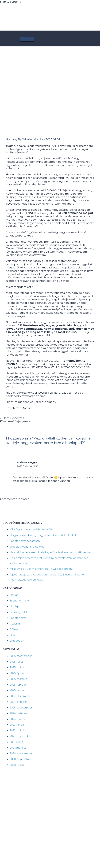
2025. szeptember (21, 656)
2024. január (17, 719)
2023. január (17, 725)
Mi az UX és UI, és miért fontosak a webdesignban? (41, 569)
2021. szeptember (21, 736)
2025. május (17, 667)
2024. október (18, 702)
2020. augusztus (20, 759)
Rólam (14, 629)
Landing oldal (18, 612)
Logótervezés (18, 618)
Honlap (11, 139)
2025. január (17, 690)
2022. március (18, 730)
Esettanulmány (19, 601)
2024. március (18, 713)
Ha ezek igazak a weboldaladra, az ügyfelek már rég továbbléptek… (51, 552)
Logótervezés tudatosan (25, 541)
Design (14, 595)
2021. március (18, 748)
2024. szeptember (21, 708)
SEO (12, 635)
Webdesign (17, 641)
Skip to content (10, 2)
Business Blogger (27, 462)
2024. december (20, 696)
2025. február (18, 685)
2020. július (17, 765)
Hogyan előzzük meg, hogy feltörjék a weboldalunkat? (44, 535)
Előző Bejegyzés (12, 418)
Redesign (16, 624)
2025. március (18, 679)
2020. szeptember (21, 754)
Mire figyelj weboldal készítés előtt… (32, 529)
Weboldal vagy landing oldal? (28, 547)
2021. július (16, 742)
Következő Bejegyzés (15, 421)
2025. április (17, 673)
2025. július (17, 662)
